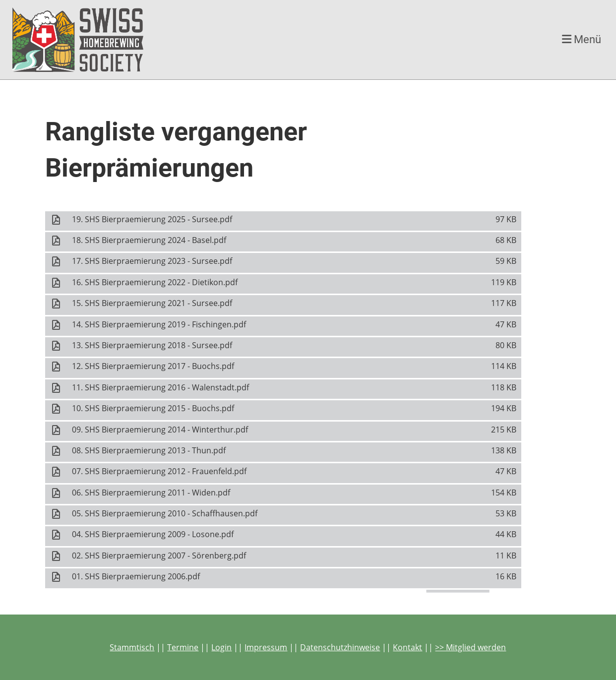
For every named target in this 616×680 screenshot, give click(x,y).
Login (221, 647)
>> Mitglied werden (470, 647)
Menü (582, 39)
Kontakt (407, 647)
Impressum (266, 647)
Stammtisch (132, 647)
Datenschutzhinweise (340, 647)
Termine (183, 647)
